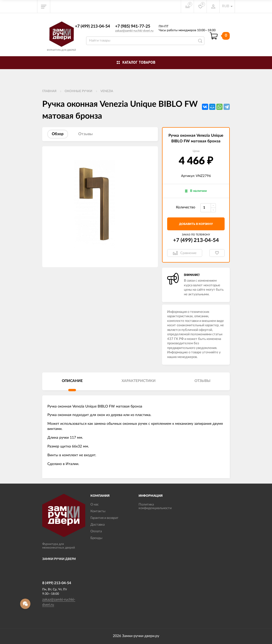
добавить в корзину (196, 224)
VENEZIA (107, 91)
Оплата (96, 531)
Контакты (98, 511)
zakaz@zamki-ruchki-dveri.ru (134, 31)
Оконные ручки (78, 91)
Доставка (97, 525)
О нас (95, 505)
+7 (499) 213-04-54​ (92, 26)
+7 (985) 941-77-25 (133, 26)
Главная (49, 91)
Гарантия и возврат (104, 518)
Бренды (96, 538)
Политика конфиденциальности (155, 506)
